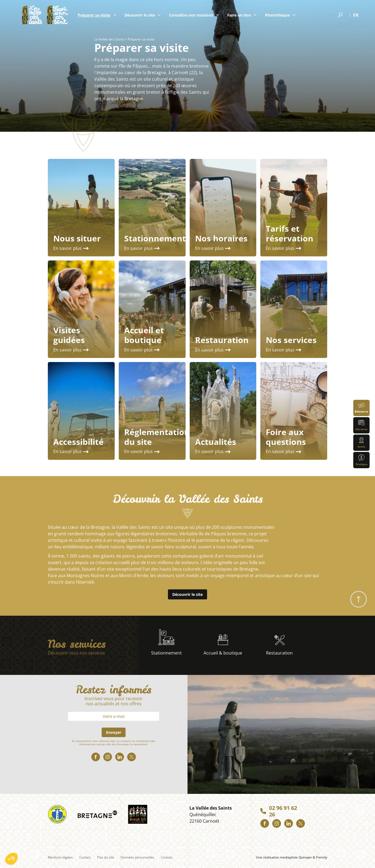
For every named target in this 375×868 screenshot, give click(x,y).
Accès (361, 443)
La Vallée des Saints (109, 39)
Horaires (361, 426)
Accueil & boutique (223, 645)
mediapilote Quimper (296, 857)
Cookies (167, 857)
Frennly (322, 857)
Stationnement (166, 643)
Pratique (362, 460)
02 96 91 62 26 (283, 811)
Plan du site (106, 857)
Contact (85, 857)
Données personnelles (137, 857)
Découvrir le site (187, 594)
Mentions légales (60, 857)
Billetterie (361, 408)
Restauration (279, 645)
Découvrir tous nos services (76, 653)
